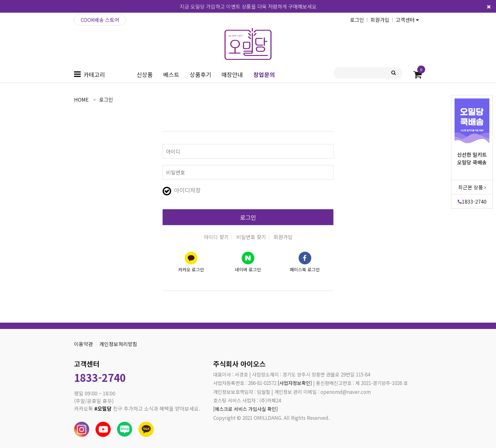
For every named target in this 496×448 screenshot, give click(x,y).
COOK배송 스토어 (100, 20)
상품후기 (201, 74)
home (81, 99)
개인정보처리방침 (118, 344)
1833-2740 (472, 200)
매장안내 (232, 74)
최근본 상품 (472, 186)
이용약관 (84, 344)
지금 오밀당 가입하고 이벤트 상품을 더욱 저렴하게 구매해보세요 (248, 6)
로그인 (357, 20)
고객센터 (407, 20)
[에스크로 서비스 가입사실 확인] (245, 409)
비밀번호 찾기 (251, 237)
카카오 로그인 (191, 269)
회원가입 (380, 20)
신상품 (145, 74)
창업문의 (264, 74)
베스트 (171, 74)
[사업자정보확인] (295, 383)
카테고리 (94, 74)
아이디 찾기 (216, 237)
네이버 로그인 (248, 269)
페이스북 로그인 (305, 269)
